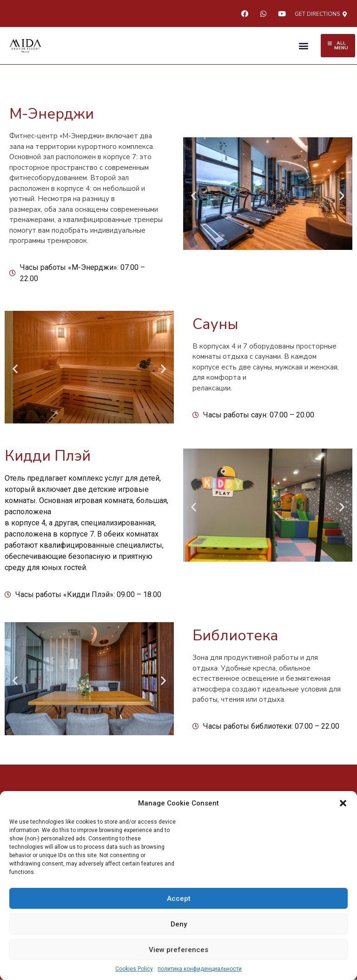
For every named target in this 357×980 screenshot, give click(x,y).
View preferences (178, 950)
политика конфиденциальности (200, 969)
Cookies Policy (134, 969)
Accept (179, 899)
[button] (343, 803)
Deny (179, 924)
